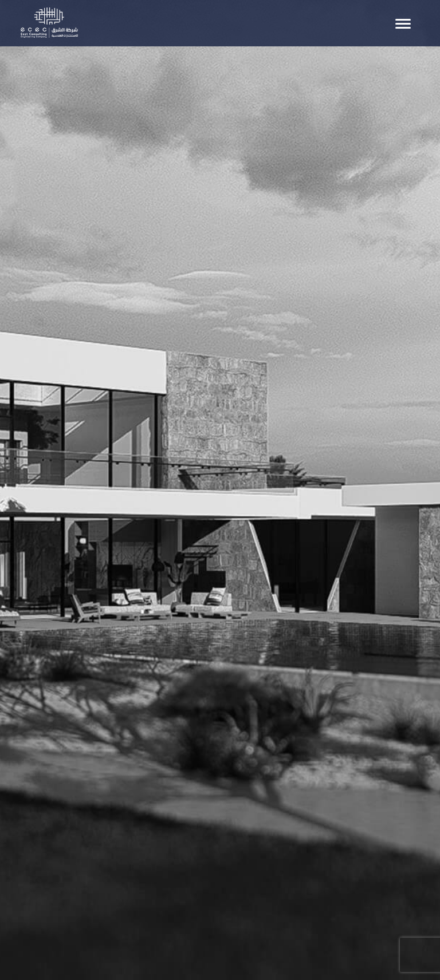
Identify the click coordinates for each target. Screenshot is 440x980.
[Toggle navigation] (403, 23)
